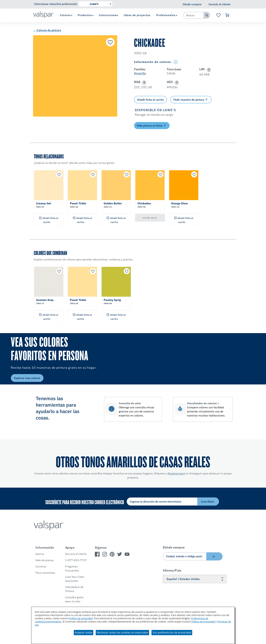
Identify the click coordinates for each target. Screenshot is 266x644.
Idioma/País (172, 570)
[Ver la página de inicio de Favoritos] (218, 15)
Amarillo (140, 73)
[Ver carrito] (227, 15)
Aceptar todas (84, 632)
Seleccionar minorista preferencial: (56, 4)
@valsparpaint (176, 473)
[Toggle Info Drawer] (176, 62)
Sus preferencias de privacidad (172, 632)
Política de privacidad (81, 618)
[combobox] (194, 15)
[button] (208, 70)
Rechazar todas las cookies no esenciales (122, 632)
